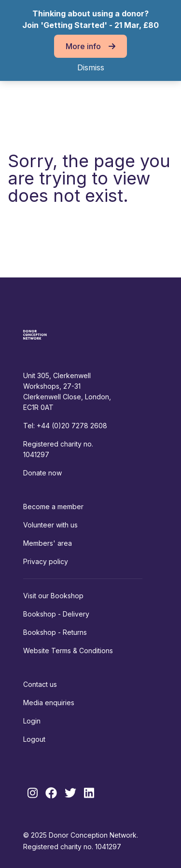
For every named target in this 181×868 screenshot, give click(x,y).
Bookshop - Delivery (56, 614)
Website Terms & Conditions (68, 651)
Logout (34, 739)
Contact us (40, 684)
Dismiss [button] (91, 67)
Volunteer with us (50, 525)
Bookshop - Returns (55, 632)
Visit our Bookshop (53, 596)
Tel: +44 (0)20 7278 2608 (65, 426)
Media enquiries (49, 703)
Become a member (53, 506)
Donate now (42, 473)
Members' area (48, 543)
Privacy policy (46, 561)
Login (32, 721)
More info (90, 46)
